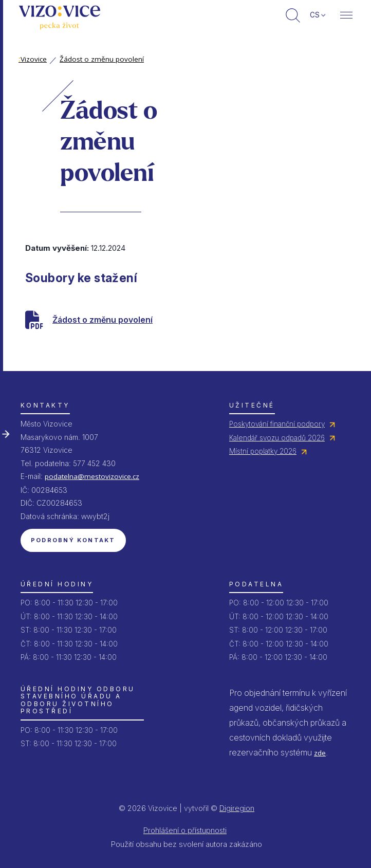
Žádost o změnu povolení (102, 59)
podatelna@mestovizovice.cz (92, 476)
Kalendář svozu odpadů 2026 (277, 438)
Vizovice (33, 59)
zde (320, 753)
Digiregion (237, 808)
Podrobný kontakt (73, 540)
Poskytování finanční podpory (277, 424)
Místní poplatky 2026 (263, 451)
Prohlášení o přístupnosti (185, 830)
